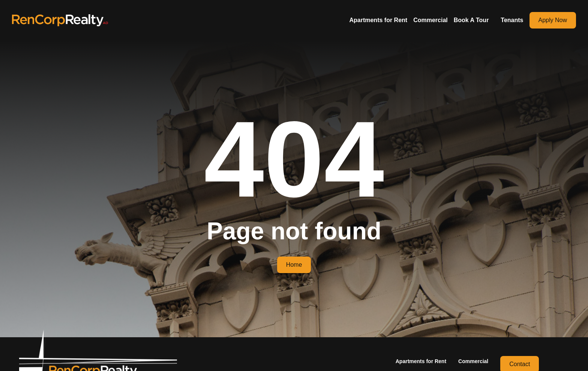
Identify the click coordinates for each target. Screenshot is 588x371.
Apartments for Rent (378, 20)
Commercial (430, 20)
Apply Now (553, 20)
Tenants (512, 20)
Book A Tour (471, 20)
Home (294, 265)
